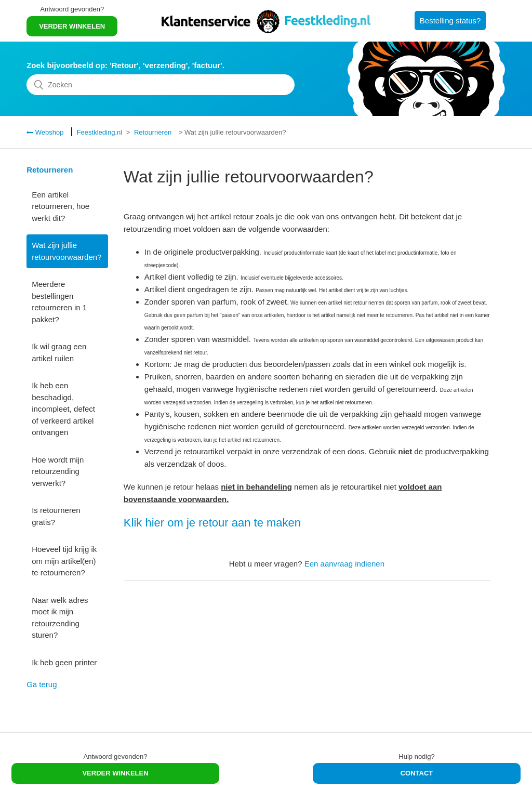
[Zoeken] (161, 85)
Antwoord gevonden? (72, 9)
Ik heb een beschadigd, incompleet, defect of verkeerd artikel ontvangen (63, 409)
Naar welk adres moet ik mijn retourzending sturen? (60, 618)
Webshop (48, 132)
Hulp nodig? (416, 756)
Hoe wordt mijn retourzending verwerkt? (58, 471)
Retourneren (153, 132)
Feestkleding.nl (99, 132)
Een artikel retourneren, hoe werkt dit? (61, 206)
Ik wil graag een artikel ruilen (59, 352)
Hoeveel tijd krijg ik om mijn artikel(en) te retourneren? (64, 561)
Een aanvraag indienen (344, 564)
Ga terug (42, 684)
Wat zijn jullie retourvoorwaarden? (66, 251)
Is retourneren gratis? (56, 516)
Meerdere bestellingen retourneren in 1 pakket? (59, 302)
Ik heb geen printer (64, 662)
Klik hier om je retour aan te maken (212, 523)
